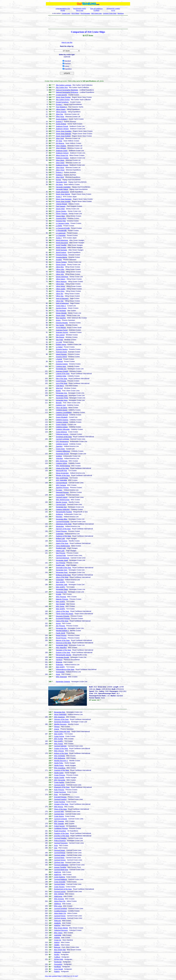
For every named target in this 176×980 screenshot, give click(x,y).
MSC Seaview (59, 821)
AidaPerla (58, 872)
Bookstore (121, 13)
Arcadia (59, 594)
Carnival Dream (60, 850)
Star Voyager (60, 604)
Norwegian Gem (62, 570)
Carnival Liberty (60, 785)
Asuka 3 (59, 197)
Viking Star (60, 301)
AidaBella (57, 923)
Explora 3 (59, 121)
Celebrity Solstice (62, 422)
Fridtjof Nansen (59, 826)
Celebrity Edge (61, 376)
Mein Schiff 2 (59, 734)
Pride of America (60, 841)
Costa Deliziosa (61, 432)
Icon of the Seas (62, 383)
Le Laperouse (61, 233)
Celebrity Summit (62, 444)
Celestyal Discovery (61, 930)
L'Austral (59, 359)
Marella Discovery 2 (61, 761)
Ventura (57, 727)
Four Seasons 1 (61, 107)
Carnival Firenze (60, 916)
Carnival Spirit (61, 504)
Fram (56, 795)
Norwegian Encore (62, 454)
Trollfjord (57, 957)
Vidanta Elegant (61, 204)
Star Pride (59, 340)
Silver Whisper (61, 148)
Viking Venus (60, 286)
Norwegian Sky (61, 628)
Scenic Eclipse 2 (62, 119)
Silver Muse (60, 168)
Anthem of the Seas (61, 753)
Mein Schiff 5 (60, 609)
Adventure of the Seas (64, 524)
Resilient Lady (61, 548)
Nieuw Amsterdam (62, 473)
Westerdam (60, 526)
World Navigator (62, 250)
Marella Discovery (60, 724)
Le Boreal (59, 361)
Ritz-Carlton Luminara (64, 85)
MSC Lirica (58, 906)
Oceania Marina (61, 257)
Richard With (59, 959)
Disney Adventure (62, 277)
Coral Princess (61, 381)
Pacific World (60, 633)
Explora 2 (59, 172)
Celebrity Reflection (63, 509)
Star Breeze (60, 337)
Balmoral (57, 947)
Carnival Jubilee (60, 855)
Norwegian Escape (63, 657)
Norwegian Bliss (62, 519)
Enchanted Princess (63, 618)
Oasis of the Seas (62, 621)
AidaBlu (57, 945)
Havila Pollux (59, 763)
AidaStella (58, 935)
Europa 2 (59, 104)
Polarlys (57, 971)
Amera (58, 320)
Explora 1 (59, 175)
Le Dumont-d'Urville (63, 228)
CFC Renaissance (62, 441)
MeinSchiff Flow (61, 471)
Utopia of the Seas (62, 468)
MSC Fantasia (61, 485)
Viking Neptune (61, 281)
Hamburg (59, 660)
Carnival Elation (60, 884)
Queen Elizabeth (62, 417)
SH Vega (59, 141)
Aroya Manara (61, 328)
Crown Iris (58, 940)
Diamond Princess (62, 492)
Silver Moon (60, 160)
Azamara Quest (61, 352)
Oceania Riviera (62, 255)
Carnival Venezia (60, 918)
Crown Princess (60, 775)
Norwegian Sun (61, 507)
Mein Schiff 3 (60, 587)
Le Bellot (59, 226)
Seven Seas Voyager (63, 201)
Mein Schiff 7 (60, 667)
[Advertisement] (88, 22)
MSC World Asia (62, 461)
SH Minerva (60, 143)
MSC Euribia (59, 739)
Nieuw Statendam (60, 714)
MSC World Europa (63, 500)
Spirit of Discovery (62, 298)
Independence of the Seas (65, 669)
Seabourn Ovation (62, 158)
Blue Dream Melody (61, 928)
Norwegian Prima (62, 398)
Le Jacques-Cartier (63, 223)
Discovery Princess (63, 616)
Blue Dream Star (60, 950)
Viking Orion (60, 291)
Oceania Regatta (62, 323)
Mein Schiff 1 (59, 741)
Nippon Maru (60, 216)
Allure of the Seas (62, 577)
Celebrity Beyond (62, 415)
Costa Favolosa (60, 802)
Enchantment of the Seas (63, 889)
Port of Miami (75, 13)
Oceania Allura (61, 218)
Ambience (59, 514)
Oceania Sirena (61, 357)
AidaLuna (57, 921)
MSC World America (63, 466)
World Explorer (61, 252)
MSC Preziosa (61, 597)
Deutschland (60, 495)
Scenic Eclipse (61, 124)
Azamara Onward (62, 371)
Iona (56, 848)
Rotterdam (60, 665)
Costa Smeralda (60, 882)
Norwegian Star (61, 592)
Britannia (59, 662)
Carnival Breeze (60, 853)
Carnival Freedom (60, 799)
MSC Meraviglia (60, 780)
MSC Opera (58, 933)
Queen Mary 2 (61, 306)
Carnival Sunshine (60, 908)
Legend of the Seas (63, 374)
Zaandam (59, 446)
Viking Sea (60, 296)
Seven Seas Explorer (63, 136)
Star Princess (61, 553)
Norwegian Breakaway (62, 722)
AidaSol (57, 942)
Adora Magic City (60, 913)
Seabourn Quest (62, 151)
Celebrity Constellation (64, 412)
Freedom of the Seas (61, 833)
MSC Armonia (59, 899)
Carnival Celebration (61, 865)
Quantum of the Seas (62, 770)
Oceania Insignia (62, 364)
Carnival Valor (59, 811)
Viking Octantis (61, 112)
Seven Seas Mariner (63, 194)
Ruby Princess (59, 790)
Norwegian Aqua (62, 400)
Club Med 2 (60, 386)
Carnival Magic (59, 858)
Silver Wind (60, 177)
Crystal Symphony (62, 102)
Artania (57, 729)
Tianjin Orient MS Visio (62, 732)
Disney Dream (61, 265)
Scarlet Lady (60, 565)
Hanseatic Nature (62, 189)
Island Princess (61, 354)
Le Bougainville (61, 231)
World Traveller (61, 245)
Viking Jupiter (61, 289)
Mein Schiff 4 (60, 582)
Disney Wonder (61, 313)
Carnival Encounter (63, 522)
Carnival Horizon (60, 860)
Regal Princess (61, 635)
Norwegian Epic (60, 712)
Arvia (56, 845)
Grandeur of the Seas (62, 836)
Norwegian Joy (61, 369)
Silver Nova (60, 117)
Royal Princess (61, 638)
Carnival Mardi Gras (61, 870)
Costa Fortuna (59, 736)
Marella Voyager (62, 502)
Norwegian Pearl (62, 572)
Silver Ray (59, 114)
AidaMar (57, 938)
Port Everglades (85, 13)
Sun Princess (60, 563)
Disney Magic (61, 315)
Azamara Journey (62, 332)
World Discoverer (62, 243)
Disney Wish (60, 209)
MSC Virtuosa (59, 751)
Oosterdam (60, 580)
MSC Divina (60, 606)
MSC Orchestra (59, 756)
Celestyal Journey (62, 434)
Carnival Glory (59, 814)
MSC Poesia (58, 744)
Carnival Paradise (60, 838)
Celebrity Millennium (63, 451)
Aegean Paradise (60, 867)
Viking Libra (60, 269)
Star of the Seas (62, 379)
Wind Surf (59, 388)
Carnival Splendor (60, 746)
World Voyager (61, 247)
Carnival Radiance (60, 879)
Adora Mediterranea (63, 546)
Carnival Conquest (61, 819)
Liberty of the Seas (62, 611)
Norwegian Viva (61, 393)
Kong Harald (58, 969)
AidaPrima (58, 875)
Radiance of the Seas (63, 536)
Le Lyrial (59, 342)
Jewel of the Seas (62, 543)
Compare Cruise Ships (110, 13)
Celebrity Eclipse (62, 427)
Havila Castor (59, 773)
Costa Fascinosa (60, 792)
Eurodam (59, 490)
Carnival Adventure (63, 558)
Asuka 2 (59, 238)
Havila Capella (59, 778)
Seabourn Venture (62, 129)
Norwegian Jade (62, 585)
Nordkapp (58, 967)
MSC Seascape (61, 677)
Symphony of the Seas (64, 437)
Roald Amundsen (60, 831)
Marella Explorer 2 (62, 631)
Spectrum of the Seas (63, 643)
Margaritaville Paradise (64, 512)
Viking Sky (60, 294)
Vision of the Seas (60, 809)
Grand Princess (61, 531)
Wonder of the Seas (63, 475)
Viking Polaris (61, 109)
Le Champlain (61, 235)
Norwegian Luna (62, 395)
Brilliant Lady (60, 539)
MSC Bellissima (60, 758)
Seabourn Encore (62, 165)
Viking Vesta (60, 272)
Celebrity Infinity (62, 463)
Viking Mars (60, 284)
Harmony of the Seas (63, 529)
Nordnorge (58, 962)
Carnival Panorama (61, 843)
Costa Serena (59, 816)
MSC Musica (59, 807)
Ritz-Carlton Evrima (63, 100)
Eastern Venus (61, 344)
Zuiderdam (60, 534)
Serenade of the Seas (63, 568)
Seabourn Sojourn (62, 153)
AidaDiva (57, 925)
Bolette (58, 391)
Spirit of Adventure (62, 303)
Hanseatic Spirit (61, 182)
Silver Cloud (60, 170)
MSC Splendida (61, 480)
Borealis (59, 403)
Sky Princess (60, 626)
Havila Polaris (59, 765)
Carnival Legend (62, 497)
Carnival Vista (59, 862)
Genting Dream (61, 308)
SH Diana (59, 184)
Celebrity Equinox (62, 420)
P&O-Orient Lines (97, 13)
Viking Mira (60, 267)
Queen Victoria (61, 425)
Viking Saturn (61, 279)
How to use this (67, 42)
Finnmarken (58, 964)
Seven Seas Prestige (63, 97)
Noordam (59, 517)
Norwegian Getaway (63, 682)
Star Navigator (61, 311)
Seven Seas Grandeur (64, 131)
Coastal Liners (66, 13)
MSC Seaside (59, 824)
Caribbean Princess (61, 828)
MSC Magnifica (61, 648)
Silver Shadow (61, 146)
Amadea (59, 260)
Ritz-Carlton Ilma (62, 87)
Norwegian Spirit (62, 645)
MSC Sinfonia (59, 894)
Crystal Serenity (61, 95)
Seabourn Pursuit (62, 126)
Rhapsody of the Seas (62, 787)
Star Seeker (60, 325)
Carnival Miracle (62, 483)
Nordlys (57, 955)
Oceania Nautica (62, 349)
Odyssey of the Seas (61, 719)
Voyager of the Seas (61, 804)
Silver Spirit (60, 138)
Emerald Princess (60, 797)
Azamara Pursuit (62, 330)
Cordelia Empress (60, 911)
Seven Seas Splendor (63, 134)
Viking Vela (60, 274)
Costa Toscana (59, 887)
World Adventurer (62, 240)
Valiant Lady (60, 551)
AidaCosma (58, 896)
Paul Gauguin (61, 206)
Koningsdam (60, 672)
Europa (58, 180)
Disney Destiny (61, 211)
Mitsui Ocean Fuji (62, 155)
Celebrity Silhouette (63, 429)
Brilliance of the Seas (63, 575)
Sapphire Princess (62, 488)
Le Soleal (59, 347)
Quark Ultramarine (62, 192)
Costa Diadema (60, 877)
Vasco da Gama (61, 408)
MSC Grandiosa (60, 768)
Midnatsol (57, 952)
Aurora (58, 623)
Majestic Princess (62, 599)
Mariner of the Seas (63, 640)
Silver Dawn (60, 163)
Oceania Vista (61, 221)
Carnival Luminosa (62, 439)
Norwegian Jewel (62, 560)
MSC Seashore (59, 717)
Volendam (59, 458)
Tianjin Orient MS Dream (65, 614)
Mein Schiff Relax (62, 478)
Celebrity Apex (61, 366)
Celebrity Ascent (62, 410)
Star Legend (60, 335)
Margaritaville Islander (64, 655)
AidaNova (58, 904)
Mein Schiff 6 (60, 601)
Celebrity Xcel (61, 405)
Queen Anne (60, 449)
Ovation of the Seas (61, 748)
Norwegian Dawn (62, 589)
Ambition (59, 456)
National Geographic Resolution (67, 90)
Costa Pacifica (59, 782)
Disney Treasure (62, 214)
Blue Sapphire (61, 318)
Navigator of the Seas (63, 650)
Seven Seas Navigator (64, 199)
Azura (58, 674)
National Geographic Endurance (67, 92)
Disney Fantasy (61, 262)
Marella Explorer (62, 541)
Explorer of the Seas (63, 652)
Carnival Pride (61, 555)
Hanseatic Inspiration (63, 187)
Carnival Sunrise (60, 892)
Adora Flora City (60, 901)
